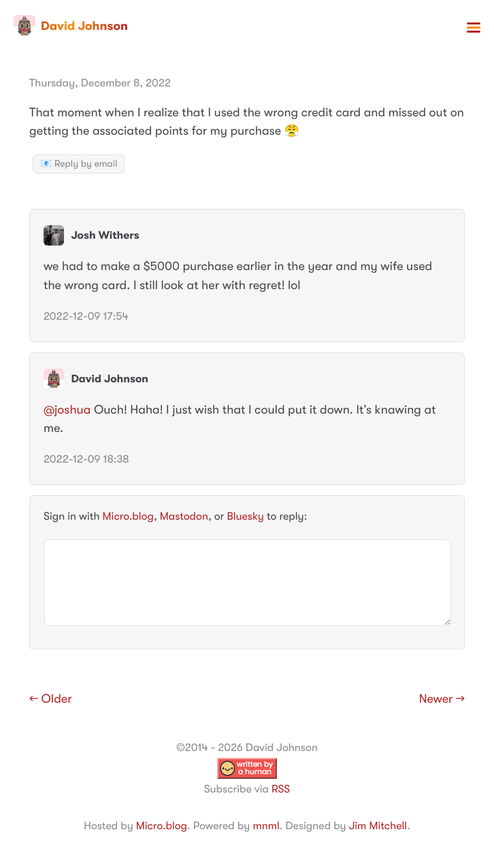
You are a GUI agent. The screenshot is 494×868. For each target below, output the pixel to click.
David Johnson (71, 26)
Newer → (442, 699)
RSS (281, 789)
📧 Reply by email (79, 164)
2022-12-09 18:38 (86, 459)
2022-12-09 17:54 (86, 316)
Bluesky (245, 516)
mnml (266, 826)
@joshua (67, 410)
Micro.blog (128, 516)
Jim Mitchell (378, 826)
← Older (51, 699)
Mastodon (184, 516)
